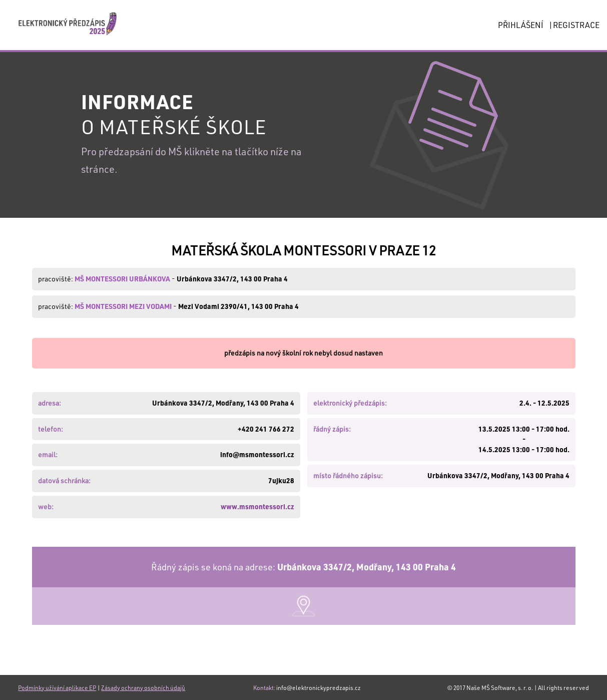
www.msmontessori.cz (257, 506)
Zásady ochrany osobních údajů (143, 687)
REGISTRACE (576, 25)
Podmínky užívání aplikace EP (57, 687)
